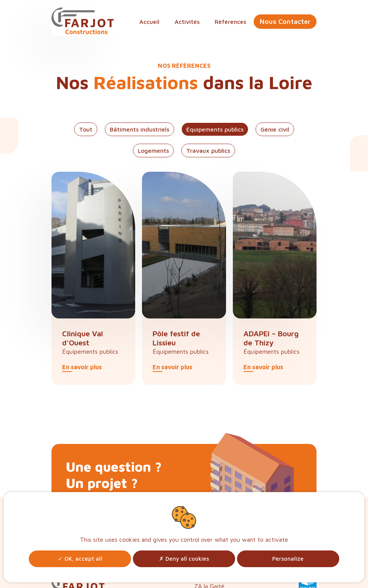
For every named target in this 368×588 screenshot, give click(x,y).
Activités (187, 22)
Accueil (149, 22)
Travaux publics (208, 151)
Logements (153, 151)
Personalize (288, 559)
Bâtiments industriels (140, 129)
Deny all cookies (184, 559)
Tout (86, 129)
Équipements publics (215, 129)
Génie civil (275, 129)
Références (230, 22)
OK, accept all (80, 559)
